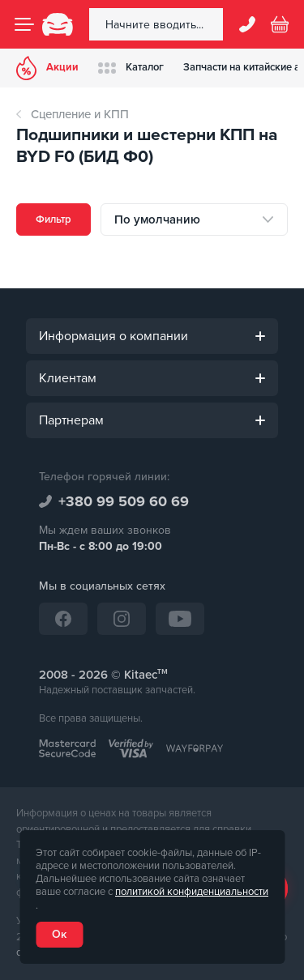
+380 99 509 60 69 (124, 501)
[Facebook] (63, 619)
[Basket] (280, 24)
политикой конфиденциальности (192, 892)
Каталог (131, 68)
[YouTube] (180, 619)
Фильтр (54, 219)
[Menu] (24, 24)
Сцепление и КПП (80, 114)
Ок (59, 934)
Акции (47, 68)
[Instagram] (122, 619)
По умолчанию (157, 219)
